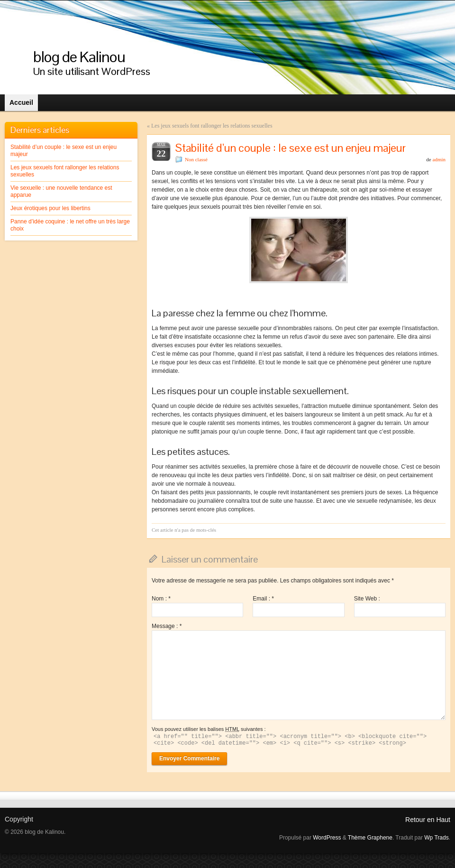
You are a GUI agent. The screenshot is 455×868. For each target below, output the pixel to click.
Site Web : (367, 599)
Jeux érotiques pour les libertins (50, 208)
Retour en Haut (428, 820)
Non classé (196, 159)
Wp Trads (436, 838)
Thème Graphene (370, 838)
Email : (263, 599)
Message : (167, 626)
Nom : (161, 599)
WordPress (327, 838)
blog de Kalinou (79, 57)
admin (439, 159)
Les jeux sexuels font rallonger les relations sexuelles (212, 126)
